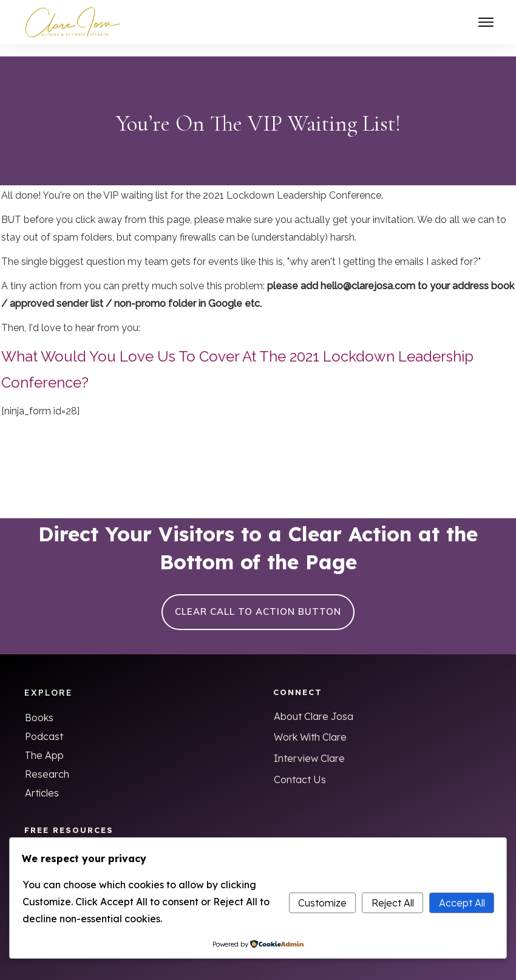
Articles (42, 781)
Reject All (393, 903)
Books (39, 706)
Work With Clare (310, 725)
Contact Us (300, 768)
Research (47, 762)
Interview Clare (309, 747)
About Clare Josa (314, 705)
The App (44, 744)
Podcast (44, 725)
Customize (322, 903)
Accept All (462, 903)
